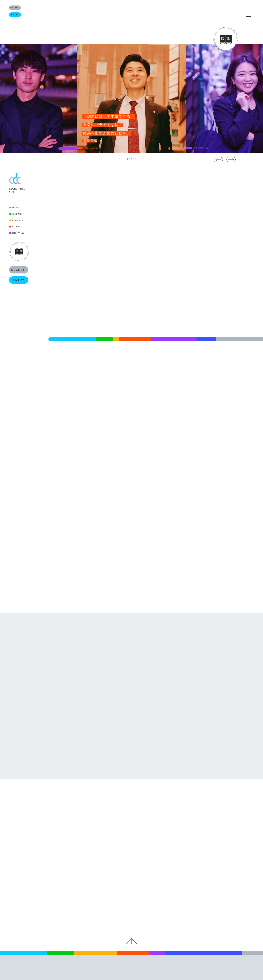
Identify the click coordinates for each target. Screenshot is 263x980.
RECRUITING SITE (131, 20)
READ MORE (58, 416)
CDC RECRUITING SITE (17, 183)
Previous (218, 160)
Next (231, 160)
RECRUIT (19, 9)
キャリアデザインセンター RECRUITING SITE (131, 924)
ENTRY (19, 19)
